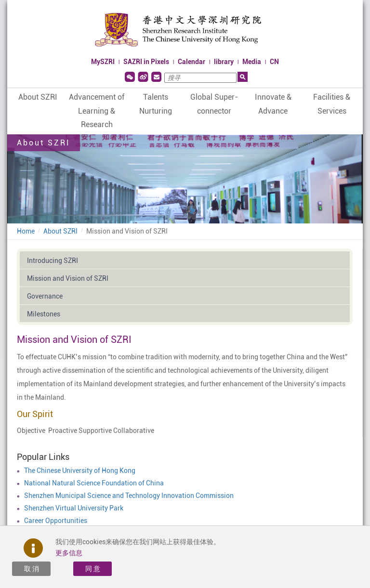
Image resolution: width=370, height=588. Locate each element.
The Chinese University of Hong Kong (80, 470)
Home (26, 231)
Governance (45, 296)
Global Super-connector (214, 104)
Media (252, 62)
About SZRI (38, 97)
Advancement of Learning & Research (97, 111)
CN (274, 62)
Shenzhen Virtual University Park (74, 508)
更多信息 (69, 553)
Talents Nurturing (156, 104)
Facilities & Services (332, 104)
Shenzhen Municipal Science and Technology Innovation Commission (129, 496)
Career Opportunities (56, 521)
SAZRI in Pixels (146, 62)
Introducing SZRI (53, 261)
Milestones (44, 314)
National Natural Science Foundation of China (94, 483)
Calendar (192, 62)
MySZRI (103, 62)
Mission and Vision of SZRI (127, 231)
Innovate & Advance (273, 104)
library (224, 62)
